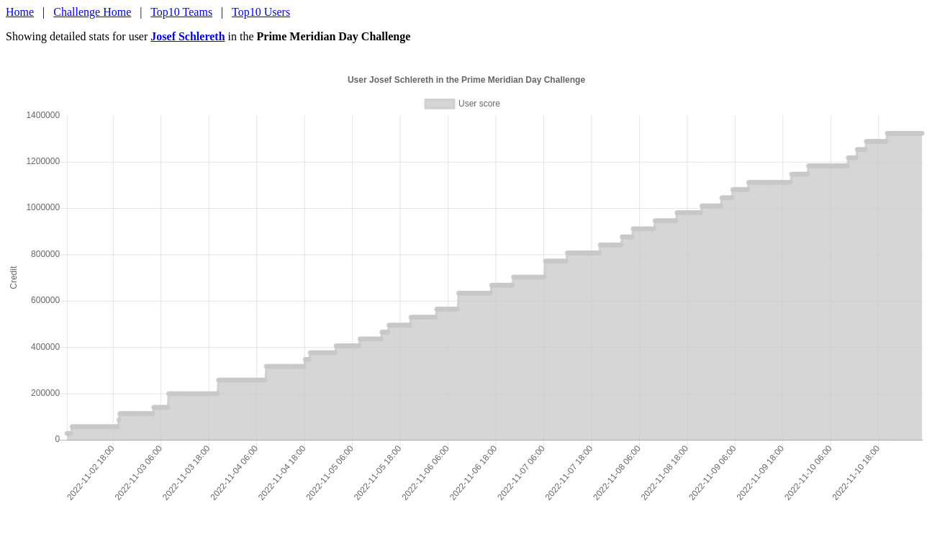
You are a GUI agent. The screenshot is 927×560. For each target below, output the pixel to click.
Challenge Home (92, 12)
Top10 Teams (181, 12)
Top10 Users (261, 12)
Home (20, 12)
